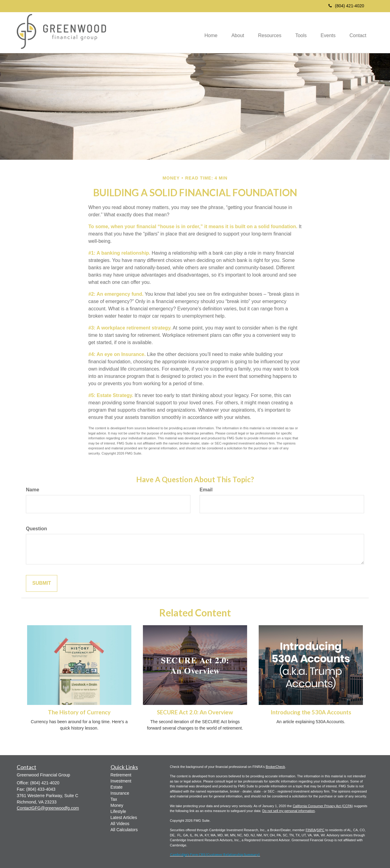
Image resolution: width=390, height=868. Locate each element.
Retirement (121, 775)
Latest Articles (124, 817)
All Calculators (124, 830)
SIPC (321, 830)
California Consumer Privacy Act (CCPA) (323, 806)
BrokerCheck (275, 767)
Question (36, 529)
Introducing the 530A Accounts (311, 712)
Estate (117, 787)
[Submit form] (42, 583)
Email (206, 490)
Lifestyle (118, 811)
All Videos (120, 824)
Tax (114, 799)
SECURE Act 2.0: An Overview (195, 712)
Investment (121, 781)
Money (117, 805)
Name (33, 490)
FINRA (311, 830)
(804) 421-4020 (346, 6)
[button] (232, 33)
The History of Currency (79, 712)
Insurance (120, 793)
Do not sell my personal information (289, 811)
